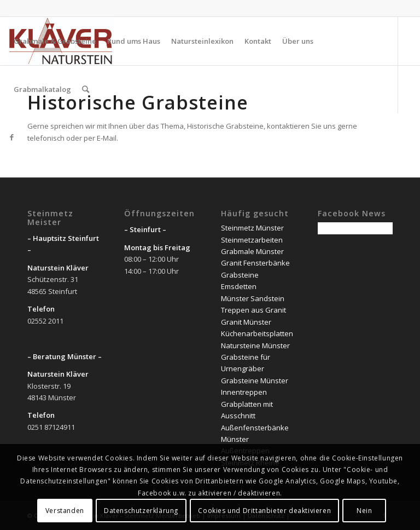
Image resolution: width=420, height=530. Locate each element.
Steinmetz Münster (252, 228)
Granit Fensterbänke (255, 263)
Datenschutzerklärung (141, 511)
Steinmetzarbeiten (252, 240)
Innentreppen (244, 392)
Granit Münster (246, 322)
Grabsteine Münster (255, 381)
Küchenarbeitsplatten (257, 333)
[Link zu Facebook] (11, 137)
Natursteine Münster (255, 345)
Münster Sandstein (253, 298)
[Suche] (86, 89)
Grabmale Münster (252, 251)
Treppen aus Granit (253, 310)
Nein (364, 511)
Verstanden (65, 511)
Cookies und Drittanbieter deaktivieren (264, 511)
